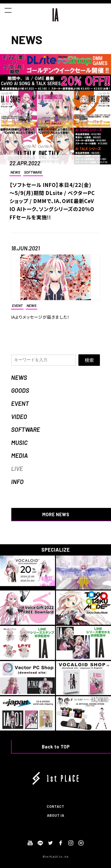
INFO (17, 482)
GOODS (20, 390)
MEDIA (19, 455)
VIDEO (19, 417)
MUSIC (19, 443)
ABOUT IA (56, 815)
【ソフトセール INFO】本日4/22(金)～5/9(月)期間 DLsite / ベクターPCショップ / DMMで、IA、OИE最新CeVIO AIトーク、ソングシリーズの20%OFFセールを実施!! (52, 201)
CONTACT (55, 806)
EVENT (20, 403)
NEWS (15, 172)
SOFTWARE (33, 172)
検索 (89, 360)
